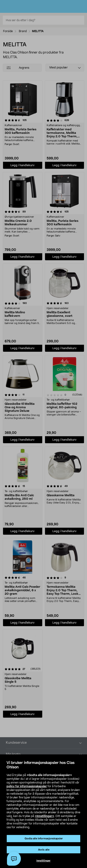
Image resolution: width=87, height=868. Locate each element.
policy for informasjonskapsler (27, 786)
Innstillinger (43, 861)
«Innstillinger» (44, 816)
